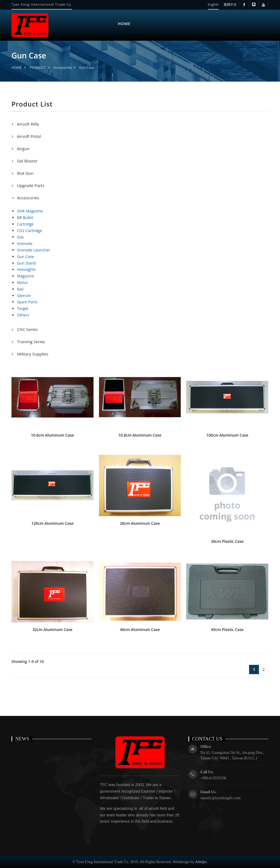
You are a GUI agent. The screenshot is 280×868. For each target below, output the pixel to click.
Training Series (30, 342)
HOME (17, 68)
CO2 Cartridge (30, 231)
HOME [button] (124, 24)
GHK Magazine (30, 211)
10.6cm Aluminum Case (52, 435)
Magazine (25, 276)
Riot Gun (25, 173)
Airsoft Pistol (28, 136)
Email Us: (209, 792)
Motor (22, 282)
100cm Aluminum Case (227, 435)
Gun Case (87, 68)
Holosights (26, 269)
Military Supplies (32, 354)
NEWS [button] (184, 15)
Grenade (25, 243)
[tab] (140, 124)
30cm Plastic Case (227, 541)
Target (23, 308)
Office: (206, 747)
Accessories (63, 68)
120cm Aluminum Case (52, 523)
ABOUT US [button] (154, 22)
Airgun (23, 149)
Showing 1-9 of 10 (28, 661)
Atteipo (201, 862)
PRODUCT (37, 68)
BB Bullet (25, 217)
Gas (20, 237)
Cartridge (25, 224)
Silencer (24, 296)
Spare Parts (27, 302)
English (213, 5)
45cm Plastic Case (227, 629)
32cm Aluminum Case (52, 629)
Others (23, 315)
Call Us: (207, 772)
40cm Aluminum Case (140, 629)
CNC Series (27, 329)
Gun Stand (26, 263)
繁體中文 (230, 5)
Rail (20, 289)
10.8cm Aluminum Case (140, 435)
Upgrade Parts (30, 185)
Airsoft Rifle (27, 124)
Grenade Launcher (33, 250)
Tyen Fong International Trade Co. (42, 5)
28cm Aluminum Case (140, 523)
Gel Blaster (27, 161)
